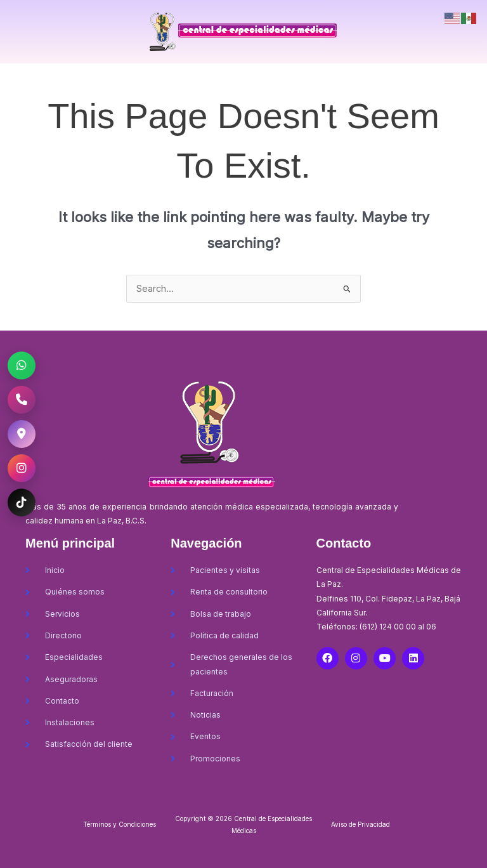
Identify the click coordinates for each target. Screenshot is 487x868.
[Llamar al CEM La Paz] (22, 400)
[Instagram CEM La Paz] (22, 468)
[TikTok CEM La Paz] (22, 503)
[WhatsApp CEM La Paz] (22, 365)
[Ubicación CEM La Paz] (22, 434)
